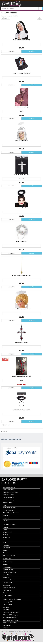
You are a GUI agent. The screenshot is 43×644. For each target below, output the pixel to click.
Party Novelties (22, 605)
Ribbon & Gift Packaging (22, 615)
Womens (22, 540)
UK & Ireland (22, 590)
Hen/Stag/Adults (22, 602)
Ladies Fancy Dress (22, 487)
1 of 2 (6, 18)
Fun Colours (22, 548)
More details (11, 51)
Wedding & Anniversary (22, 623)
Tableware (22, 607)
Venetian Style (22, 532)
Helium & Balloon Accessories (22, 599)
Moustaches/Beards (22, 580)
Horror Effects (22, 575)
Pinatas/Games (22, 567)
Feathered (22, 518)
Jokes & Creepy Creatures (22, 513)
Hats (22, 505)
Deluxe (22, 553)
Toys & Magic (22, 558)
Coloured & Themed (22, 588)
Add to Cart (32, 51)
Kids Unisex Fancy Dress (22, 500)
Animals (22, 527)
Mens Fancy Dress (22, 490)
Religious (22, 628)
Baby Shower (22, 625)
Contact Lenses (22, 583)
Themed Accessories (22, 508)
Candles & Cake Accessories (22, 612)
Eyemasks (22, 515)
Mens (22, 543)
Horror (22, 530)
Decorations (22, 610)
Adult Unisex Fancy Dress (22, 492)
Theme (22, 550)
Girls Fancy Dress (22, 495)
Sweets (22, 565)
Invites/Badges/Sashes (22, 618)
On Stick (22, 535)
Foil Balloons (22, 593)
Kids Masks (22, 537)
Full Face (22, 521)
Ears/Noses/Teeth (22, 570)
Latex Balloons (22, 596)
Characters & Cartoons (22, 525)
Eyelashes (22, 577)
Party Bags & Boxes (22, 555)
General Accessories (22, 510)
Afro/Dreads (22, 545)
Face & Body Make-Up (22, 572)
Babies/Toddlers (22, 503)
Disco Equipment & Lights (22, 620)
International (22, 585)
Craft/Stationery (22, 562)
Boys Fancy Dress (22, 497)
